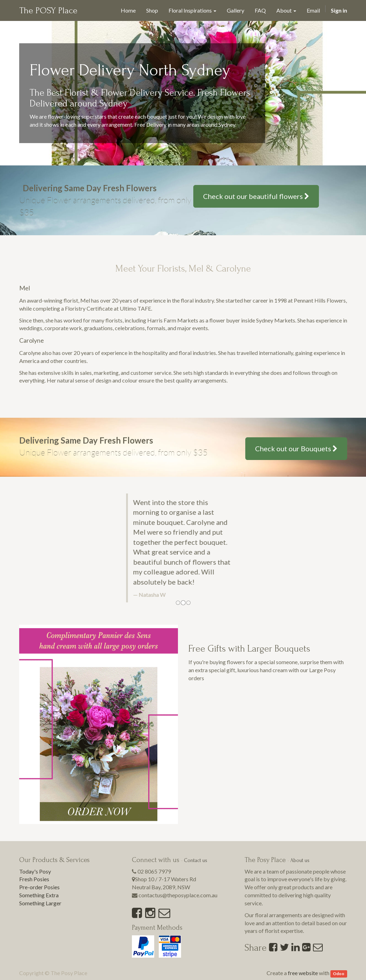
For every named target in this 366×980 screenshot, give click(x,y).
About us (300, 860)
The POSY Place (48, 10)
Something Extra (39, 895)
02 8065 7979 (154, 871)
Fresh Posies (34, 879)
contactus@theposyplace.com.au (178, 895)
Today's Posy (35, 871)
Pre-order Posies (39, 887)
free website (303, 973)
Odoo (339, 974)
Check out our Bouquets (296, 448)
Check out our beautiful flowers (256, 196)
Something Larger (40, 903)
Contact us (196, 860)
